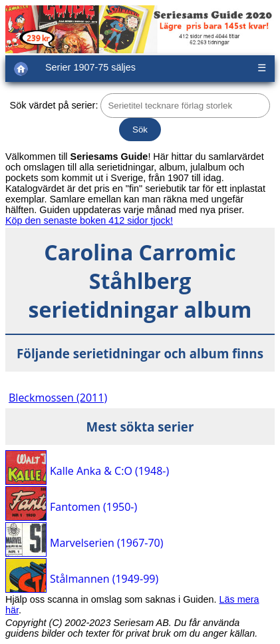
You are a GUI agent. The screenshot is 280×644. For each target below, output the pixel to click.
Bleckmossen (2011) (58, 398)
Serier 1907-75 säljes (90, 67)
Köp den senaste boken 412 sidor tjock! (89, 220)
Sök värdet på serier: (54, 105)
